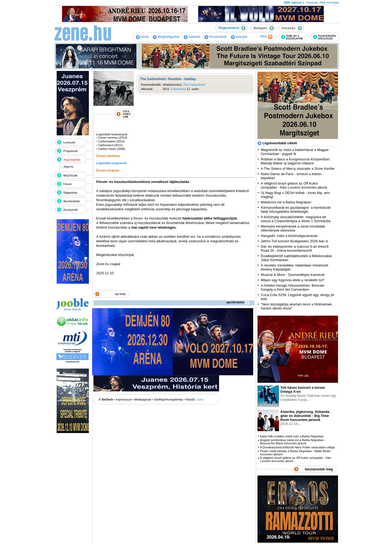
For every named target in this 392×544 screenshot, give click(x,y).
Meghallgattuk (166, 37)
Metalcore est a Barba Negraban (286, 202)
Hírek (142, 37)
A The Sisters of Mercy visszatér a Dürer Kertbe (297, 169)
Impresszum (124, 399)
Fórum (68, 184)
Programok (71, 151)
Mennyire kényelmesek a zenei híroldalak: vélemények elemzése (293, 228)
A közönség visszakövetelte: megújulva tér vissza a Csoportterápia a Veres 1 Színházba (295, 219)
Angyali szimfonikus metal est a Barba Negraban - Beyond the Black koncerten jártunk (293, 442)
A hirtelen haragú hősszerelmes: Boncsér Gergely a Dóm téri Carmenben (293, 287)
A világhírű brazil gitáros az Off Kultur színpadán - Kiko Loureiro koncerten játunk (294, 185)
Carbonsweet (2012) (111, 141)
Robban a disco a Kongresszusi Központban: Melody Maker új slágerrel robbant (295, 161)
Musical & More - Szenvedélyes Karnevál (293, 275)
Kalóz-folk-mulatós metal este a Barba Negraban (292, 436)
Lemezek (69, 142)
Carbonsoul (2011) (110, 145)
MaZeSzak (70, 175)
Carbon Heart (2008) (112, 149)
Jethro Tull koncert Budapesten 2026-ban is (294, 241)
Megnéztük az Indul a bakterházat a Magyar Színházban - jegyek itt (295, 152)
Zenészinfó (71, 210)
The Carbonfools (194, 85)
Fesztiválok (215, 37)
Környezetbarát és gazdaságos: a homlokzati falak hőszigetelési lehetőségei (295, 210)
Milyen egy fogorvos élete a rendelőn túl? (293, 280)
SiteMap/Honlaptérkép (168, 399)
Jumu (200, 399)
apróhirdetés (238, 302)
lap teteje (121, 294)
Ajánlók (192, 37)
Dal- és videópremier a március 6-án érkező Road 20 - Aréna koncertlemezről (295, 248)
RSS (266, 37)
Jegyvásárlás (72, 160)
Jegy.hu (68, 167)
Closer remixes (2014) (112, 138)
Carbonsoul (178, 89)
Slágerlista (70, 193)
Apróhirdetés (72, 201)
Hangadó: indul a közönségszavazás (289, 236)
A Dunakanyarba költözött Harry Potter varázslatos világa (297, 447)
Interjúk (239, 37)
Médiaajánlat (143, 399)
